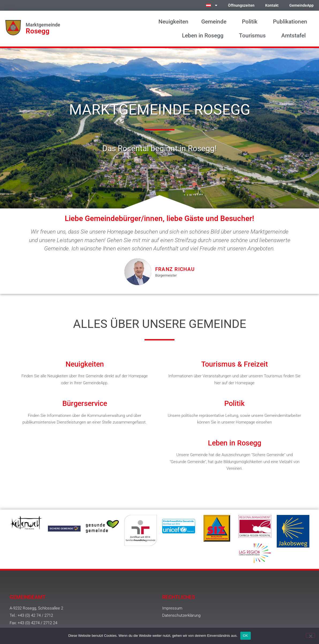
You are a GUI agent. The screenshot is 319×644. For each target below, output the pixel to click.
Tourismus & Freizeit (235, 364)
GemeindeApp (301, 5)
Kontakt (272, 5)
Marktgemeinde (43, 25)
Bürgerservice (85, 404)
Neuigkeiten (173, 22)
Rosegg (38, 31)
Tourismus (254, 36)
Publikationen (290, 22)
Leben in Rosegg (204, 36)
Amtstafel (295, 36)
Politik (251, 22)
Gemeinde (215, 22)
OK (246, 636)
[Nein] (310, 635)
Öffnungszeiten (241, 5)
